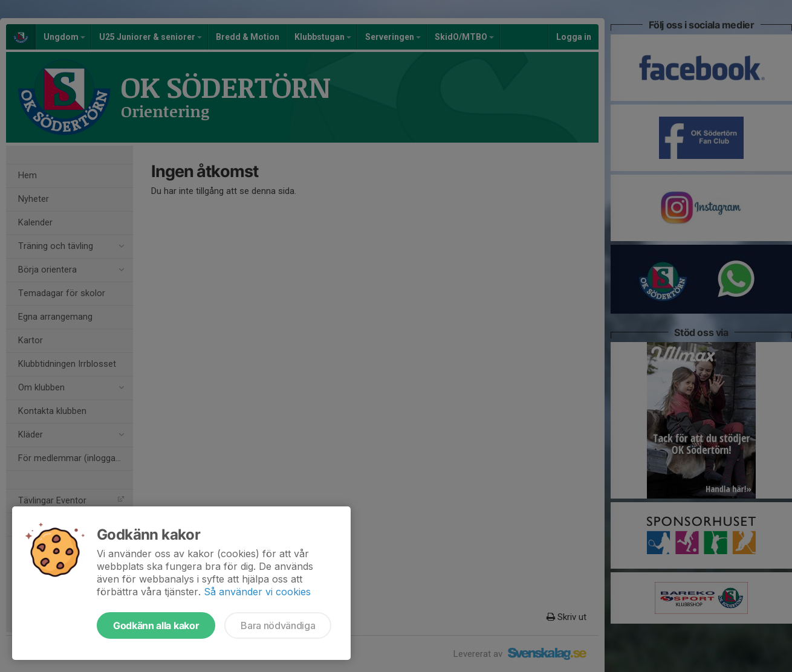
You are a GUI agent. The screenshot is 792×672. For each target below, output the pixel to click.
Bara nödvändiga (278, 625)
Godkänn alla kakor (156, 625)
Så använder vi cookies (257, 592)
